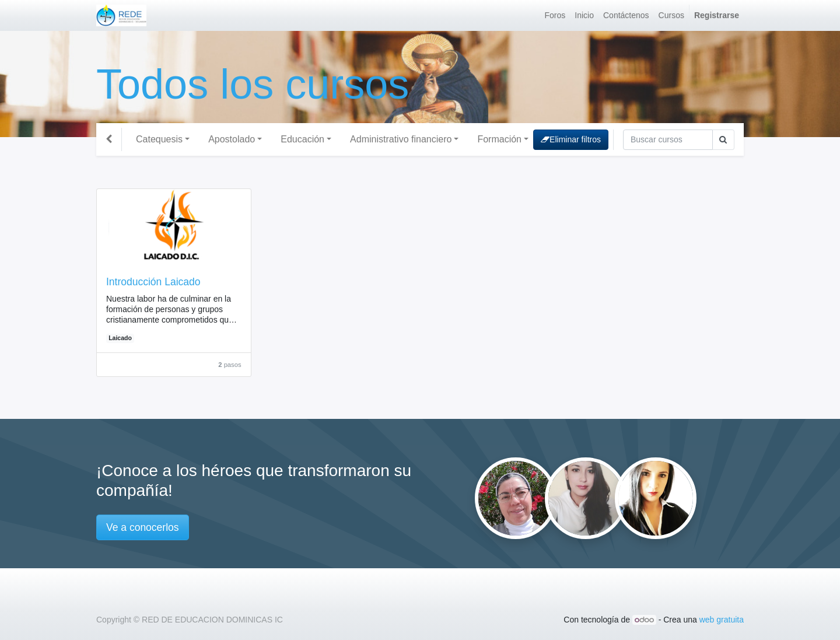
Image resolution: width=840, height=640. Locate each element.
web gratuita (722, 620)
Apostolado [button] (232, 139)
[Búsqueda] (668, 140)
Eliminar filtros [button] (571, 139)
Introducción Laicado (153, 282)
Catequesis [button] (159, 139)
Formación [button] (499, 139)
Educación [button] (302, 139)
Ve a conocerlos (143, 527)
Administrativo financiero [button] (401, 139)
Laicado (120, 338)
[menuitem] (555, 15)
